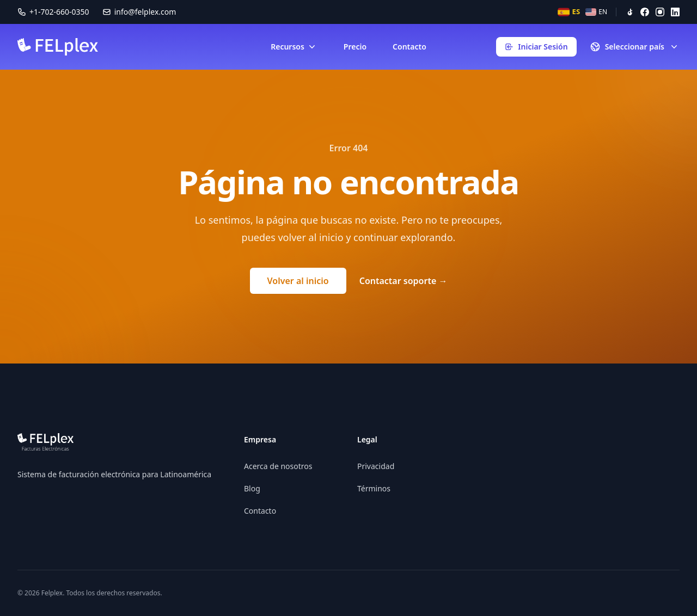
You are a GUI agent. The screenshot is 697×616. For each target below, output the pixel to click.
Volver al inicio (298, 281)
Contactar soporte (403, 281)
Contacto (409, 47)
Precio (355, 47)
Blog (252, 488)
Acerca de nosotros (278, 466)
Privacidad (376, 466)
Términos (374, 488)
